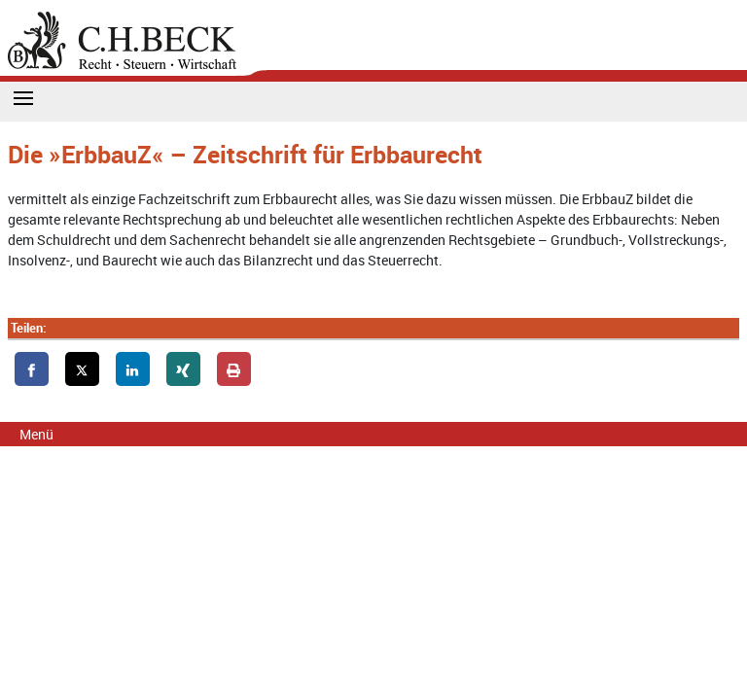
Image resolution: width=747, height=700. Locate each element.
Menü (36, 434)
